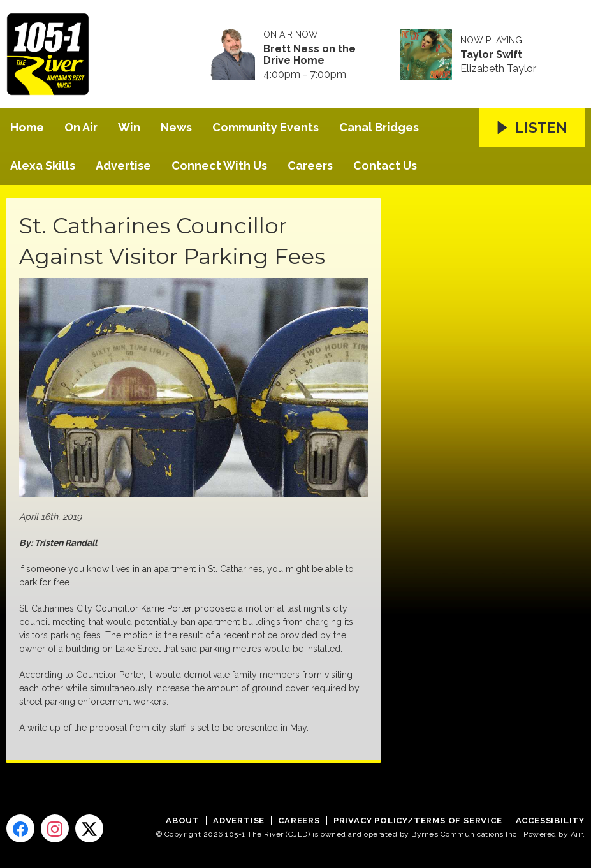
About (183, 820)
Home (27, 127)
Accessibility (550, 820)
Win (129, 127)
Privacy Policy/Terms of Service (418, 820)
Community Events (266, 127)
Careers (310, 166)
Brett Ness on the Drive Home (310, 55)
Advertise (123, 166)
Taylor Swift (491, 55)
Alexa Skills (43, 166)
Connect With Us (219, 166)
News (176, 127)
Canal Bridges (379, 127)
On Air (81, 127)
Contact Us (385, 166)
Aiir (577, 834)
